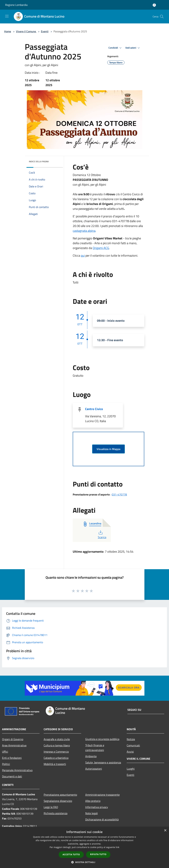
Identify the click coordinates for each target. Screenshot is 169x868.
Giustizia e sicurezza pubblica (102, 739)
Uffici (5, 752)
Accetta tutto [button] (71, 854)
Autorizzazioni (94, 769)
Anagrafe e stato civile (57, 739)
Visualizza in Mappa (108, 449)
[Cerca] (162, 17)
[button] (85, 862)
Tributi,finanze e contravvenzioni (95, 748)
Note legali (92, 813)
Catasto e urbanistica (56, 758)
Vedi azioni (133, 48)
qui (83, 255)
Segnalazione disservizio (58, 801)
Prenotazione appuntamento (60, 795)
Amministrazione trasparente (102, 795)
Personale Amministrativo (17, 770)
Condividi (116, 48)
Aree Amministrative (14, 745)
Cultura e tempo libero (57, 745)
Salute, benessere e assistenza (103, 762)
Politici (6, 764)
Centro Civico (94, 409)
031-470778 (119, 494)
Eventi (45, 31)
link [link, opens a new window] (118, 847)
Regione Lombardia (16, 5)
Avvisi (130, 752)
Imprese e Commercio (56, 752)
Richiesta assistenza (56, 813)
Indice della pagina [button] (39, 161)
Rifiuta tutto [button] (98, 854)
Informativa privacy (97, 807)
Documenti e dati (12, 776)
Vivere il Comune (26, 31)
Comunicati (133, 745)
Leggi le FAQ (51, 807)
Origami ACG (101, 248)
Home (8, 31)
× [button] (165, 831)
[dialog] (84, 847)
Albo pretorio (93, 801)
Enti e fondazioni (12, 758)
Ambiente (91, 756)
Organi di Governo (13, 739)
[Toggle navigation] (7, 16)
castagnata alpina (84, 231)
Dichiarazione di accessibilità (102, 819)
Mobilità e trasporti (55, 764)
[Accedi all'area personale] (154, 5)
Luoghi (131, 769)
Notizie (131, 739)
